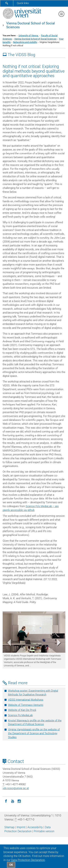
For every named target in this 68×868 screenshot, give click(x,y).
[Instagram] (19, 801)
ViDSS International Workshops (26, 700)
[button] (7, 643)
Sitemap (9, 827)
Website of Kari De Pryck (22, 710)
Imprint (21, 827)
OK (11, 865)
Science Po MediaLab (20, 715)
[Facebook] (6, 801)
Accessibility (35, 827)
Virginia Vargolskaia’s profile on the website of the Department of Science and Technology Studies (34, 733)
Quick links (23, 3)
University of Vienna (29, 36)
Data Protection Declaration (28, 860)
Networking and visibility (25, 42)
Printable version (44, 831)
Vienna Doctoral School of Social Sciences (31, 25)
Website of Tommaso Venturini (26, 705)
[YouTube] (13, 801)
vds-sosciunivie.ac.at (16, 788)
